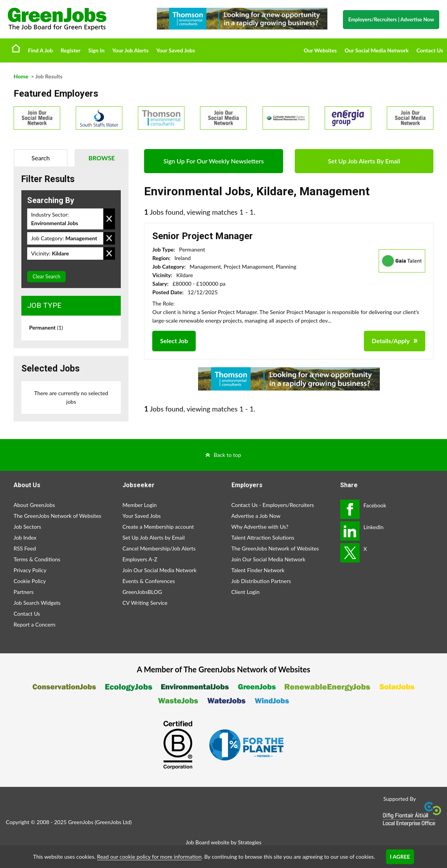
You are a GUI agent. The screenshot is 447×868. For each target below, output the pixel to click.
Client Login (246, 592)
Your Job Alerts (130, 50)
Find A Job (40, 50)
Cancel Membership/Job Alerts (159, 548)
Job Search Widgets (37, 603)
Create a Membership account (158, 527)
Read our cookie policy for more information (149, 857)
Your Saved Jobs (176, 50)
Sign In (96, 50)
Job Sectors (27, 527)
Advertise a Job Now (256, 516)
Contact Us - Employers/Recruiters (273, 505)
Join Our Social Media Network (159, 570)
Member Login (139, 505)
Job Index (25, 537)
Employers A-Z (140, 559)
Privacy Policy (30, 570)
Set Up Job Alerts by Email (153, 537)
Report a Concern (35, 624)
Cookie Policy (30, 581)
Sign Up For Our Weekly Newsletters (214, 161)
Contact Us (430, 50)
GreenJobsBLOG (142, 592)
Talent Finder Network (258, 570)
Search (41, 158)
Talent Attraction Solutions (263, 537)
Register (70, 50)
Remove (109, 219)
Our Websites (320, 50)
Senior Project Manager (203, 236)
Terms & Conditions (37, 559)
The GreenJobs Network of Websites (57, 516)
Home (16, 48)
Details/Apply (391, 341)
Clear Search (46, 276)
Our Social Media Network (377, 50)
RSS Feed (25, 548)
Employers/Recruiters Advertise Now (391, 19)
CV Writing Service (145, 603)
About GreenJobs (34, 505)
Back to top (227, 455)
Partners (24, 592)
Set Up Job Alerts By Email (364, 161)
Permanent (46, 327)
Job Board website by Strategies (223, 842)
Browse (102, 158)
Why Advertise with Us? (260, 527)
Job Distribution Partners (261, 581)
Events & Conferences (149, 581)
